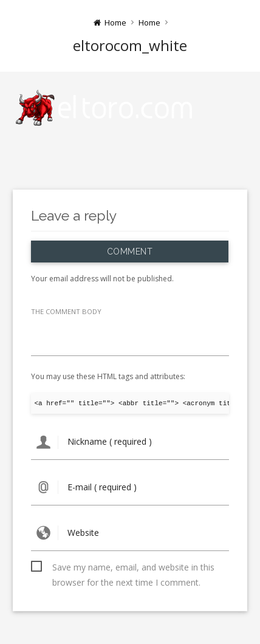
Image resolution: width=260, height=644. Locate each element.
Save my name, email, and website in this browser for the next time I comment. (133, 568)
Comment (130, 252)
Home (149, 22)
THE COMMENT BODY (66, 311)
